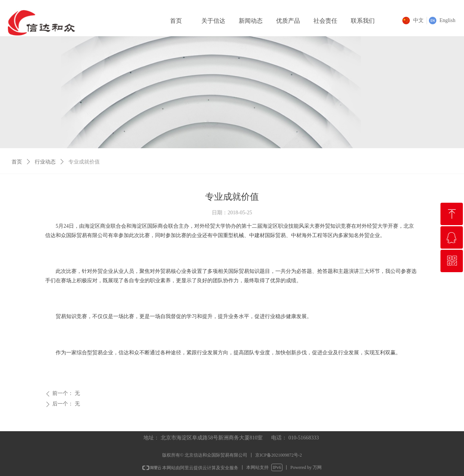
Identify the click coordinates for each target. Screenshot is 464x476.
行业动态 (45, 162)
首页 (17, 162)
